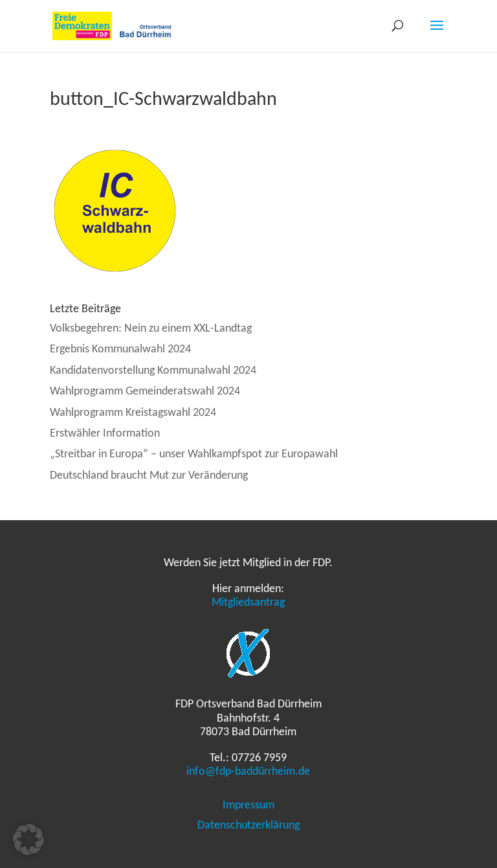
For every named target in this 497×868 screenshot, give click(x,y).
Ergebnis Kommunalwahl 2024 (120, 348)
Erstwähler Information (105, 433)
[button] (28, 839)
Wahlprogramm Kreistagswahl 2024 (133, 412)
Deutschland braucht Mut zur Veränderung (149, 475)
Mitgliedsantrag (248, 602)
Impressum (248, 805)
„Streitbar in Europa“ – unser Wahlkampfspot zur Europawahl (194, 453)
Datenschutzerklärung (248, 825)
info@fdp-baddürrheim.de (248, 771)
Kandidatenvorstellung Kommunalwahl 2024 (153, 370)
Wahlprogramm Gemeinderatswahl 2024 (145, 391)
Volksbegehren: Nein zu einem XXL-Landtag (151, 328)
